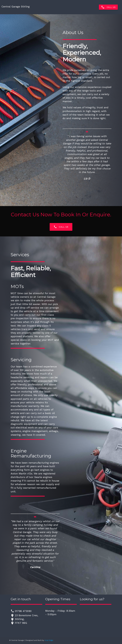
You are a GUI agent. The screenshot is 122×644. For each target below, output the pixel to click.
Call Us (108, 7)
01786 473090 (23, 611)
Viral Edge (49, 640)
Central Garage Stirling (16, 6)
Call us (61, 227)
